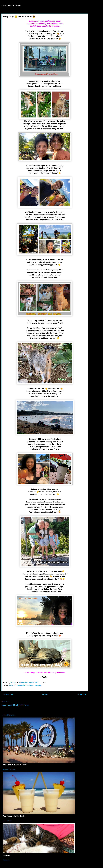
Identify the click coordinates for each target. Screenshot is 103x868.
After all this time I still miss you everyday (25, 685)
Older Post (82, 694)
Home (45, 694)
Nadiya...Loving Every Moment (11, 5)
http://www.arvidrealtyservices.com (15, 705)
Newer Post (8, 694)
